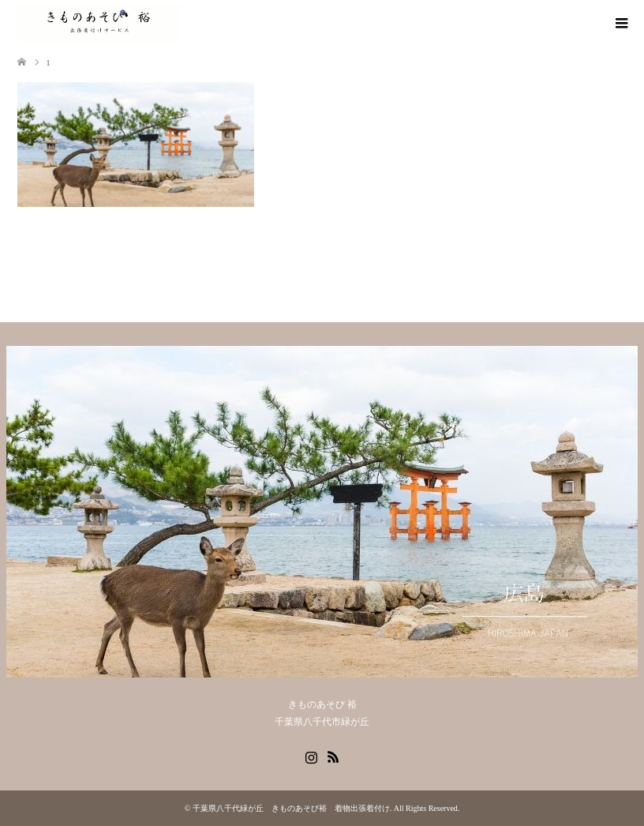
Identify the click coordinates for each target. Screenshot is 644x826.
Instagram (311, 756)
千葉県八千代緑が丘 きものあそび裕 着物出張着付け (291, 808)
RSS (333, 756)
